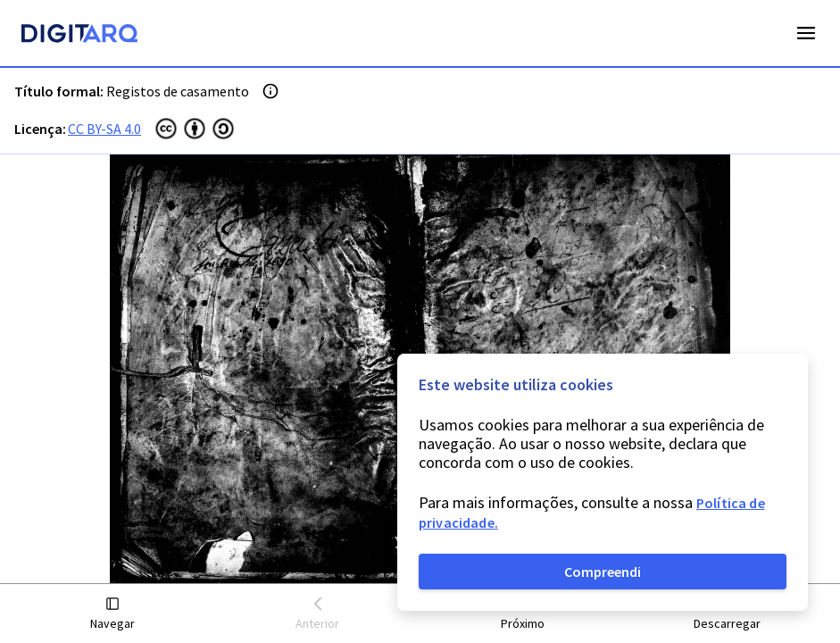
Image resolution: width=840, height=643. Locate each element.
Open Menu (806, 33)
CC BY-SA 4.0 (104, 129)
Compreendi (603, 572)
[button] (113, 614)
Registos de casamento (178, 91)
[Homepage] (79, 36)
